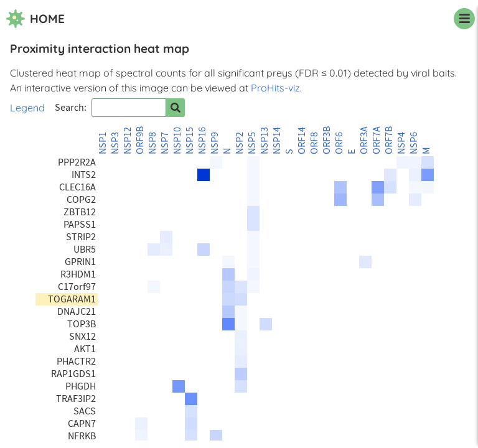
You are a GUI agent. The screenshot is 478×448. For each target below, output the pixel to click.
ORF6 (339, 143)
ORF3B (327, 140)
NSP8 (152, 143)
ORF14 (302, 141)
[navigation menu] (464, 19)
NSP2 (240, 143)
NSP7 (165, 143)
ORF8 (314, 143)
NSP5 (252, 143)
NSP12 (128, 141)
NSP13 (265, 141)
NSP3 (115, 143)
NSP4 (401, 143)
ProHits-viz (275, 88)
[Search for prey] (176, 108)
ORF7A (377, 140)
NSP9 (215, 143)
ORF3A (364, 140)
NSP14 (277, 141)
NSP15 (190, 141)
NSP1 (103, 143)
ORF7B (389, 140)
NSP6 (414, 143)
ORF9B (140, 140)
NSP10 (177, 141)
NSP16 (202, 141)
